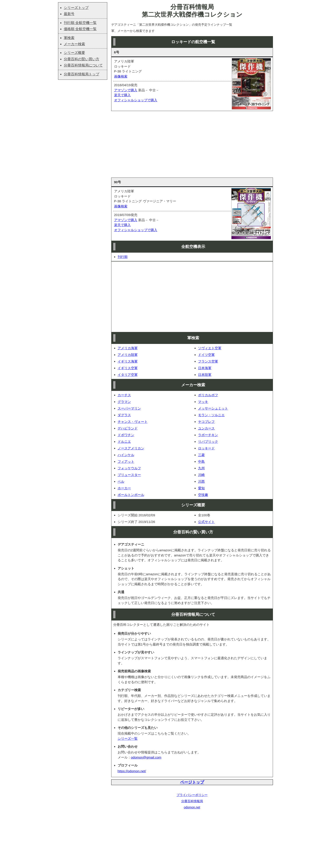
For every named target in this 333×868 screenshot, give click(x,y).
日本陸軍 (205, 375)
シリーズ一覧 (128, 738)
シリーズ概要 (74, 53)
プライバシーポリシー (192, 795)
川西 (201, 481)
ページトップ (192, 782)
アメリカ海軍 (128, 348)
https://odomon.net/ (132, 771)
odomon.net (192, 807)
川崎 (201, 475)
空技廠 (203, 495)
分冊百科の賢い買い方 (82, 59)
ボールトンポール (131, 495)
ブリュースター (129, 475)
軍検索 (69, 38)
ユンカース (206, 428)
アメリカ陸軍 (128, 355)
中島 (201, 461)
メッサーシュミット (213, 408)
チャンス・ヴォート (133, 422)
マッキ (203, 402)
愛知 (201, 488)
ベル (121, 481)
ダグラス (124, 415)
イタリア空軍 (128, 375)
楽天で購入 (122, 95)
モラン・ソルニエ (211, 415)
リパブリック (208, 442)
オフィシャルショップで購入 (136, 100)
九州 (201, 468)
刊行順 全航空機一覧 (80, 23)
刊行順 (123, 257)
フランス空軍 (208, 361)
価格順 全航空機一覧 (80, 29)
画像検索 (121, 76)
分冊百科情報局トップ (82, 74)
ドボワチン (126, 435)
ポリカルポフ (208, 395)
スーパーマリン (129, 408)
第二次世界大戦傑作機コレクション (192, 15)
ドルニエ (124, 442)
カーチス (124, 395)
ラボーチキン (208, 435)
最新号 (69, 14)
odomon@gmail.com (146, 757)
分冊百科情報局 (192, 801)
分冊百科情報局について (83, 65)
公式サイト (206, 522)
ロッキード (206, 448)
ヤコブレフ (206, 422)
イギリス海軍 (128, 361)
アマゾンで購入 (126, 90)
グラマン (124, 402)
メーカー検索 (74, 44)
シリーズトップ (76, 8)
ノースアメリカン (131, 448)
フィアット (126, 461)
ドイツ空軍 (206, 355)
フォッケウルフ (129, 468)
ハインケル (126, 455)
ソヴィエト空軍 (210, 348)
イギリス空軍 (128, 368)
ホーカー (124, 488)
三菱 (201, 455)
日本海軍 (205, 368)
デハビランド (128, 428)
